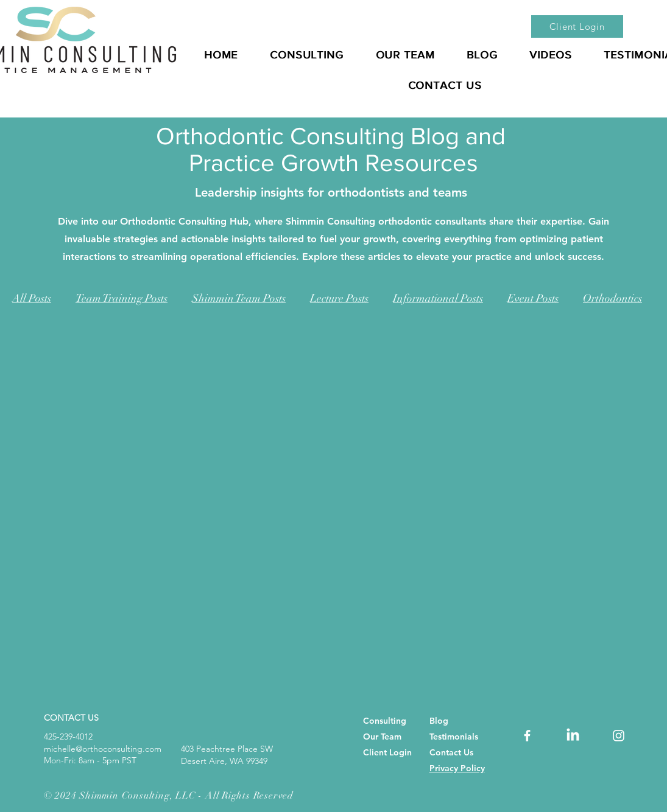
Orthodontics (612, 298)
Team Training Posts (122, 298)
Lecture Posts (339, 298)
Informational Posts (438, 298)
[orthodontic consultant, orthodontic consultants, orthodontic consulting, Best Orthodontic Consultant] (527, 736)
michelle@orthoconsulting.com (103, 749)
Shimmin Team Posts (239, 298)
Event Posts (533, 298)
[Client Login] (577, 26)
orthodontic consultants (432, 221)
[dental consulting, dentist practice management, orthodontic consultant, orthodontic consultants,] (573, 736)
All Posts (32, 298)
